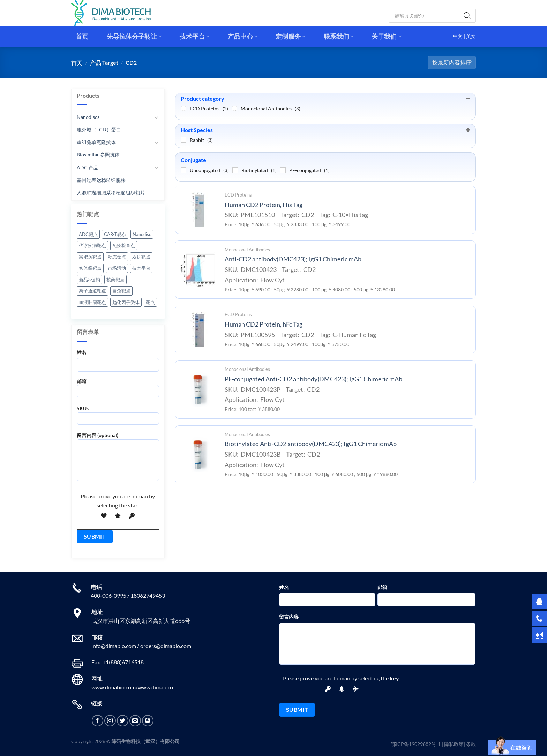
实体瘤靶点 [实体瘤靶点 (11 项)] (90, 268)
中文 (458, 36)
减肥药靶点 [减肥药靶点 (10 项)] (90, 257)
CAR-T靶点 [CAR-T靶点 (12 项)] (115, 234)
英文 (471, 36)
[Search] (467, 16)
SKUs (118, 417)
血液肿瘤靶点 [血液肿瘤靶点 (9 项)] (92, 302)
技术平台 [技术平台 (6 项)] (141, 268)
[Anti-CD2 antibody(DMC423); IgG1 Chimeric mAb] (198, 270)
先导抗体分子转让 (134, 36)
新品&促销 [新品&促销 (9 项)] (89, 280)
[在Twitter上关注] (123, 721)
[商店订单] (452, 63)
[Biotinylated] (235, 170)
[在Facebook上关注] (98, 721)
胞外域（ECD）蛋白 (99, 129)
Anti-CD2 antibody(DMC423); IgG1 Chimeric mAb (293, 259)
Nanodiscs (88, 117)
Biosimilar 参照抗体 (98, 155)
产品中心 (243, 36)
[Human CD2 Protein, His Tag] (198, 210)
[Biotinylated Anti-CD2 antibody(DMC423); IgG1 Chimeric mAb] (198, 455)
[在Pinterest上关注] (148, 721)
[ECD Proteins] (183, 108)
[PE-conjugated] (283, 170)
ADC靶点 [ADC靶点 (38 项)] (88, 234)
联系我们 (339, 36)
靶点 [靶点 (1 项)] (150, 302)
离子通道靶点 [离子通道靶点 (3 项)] (92, 291)
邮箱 (118, 390)
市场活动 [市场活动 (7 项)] (117, 268)
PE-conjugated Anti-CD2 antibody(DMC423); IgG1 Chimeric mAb (313, 379)
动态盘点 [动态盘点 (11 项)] (117, 257)
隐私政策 (454, 744)
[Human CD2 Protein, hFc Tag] (198, 329)
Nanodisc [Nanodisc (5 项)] (142, 234)
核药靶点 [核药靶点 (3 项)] (115, 280)
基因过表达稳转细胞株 (101, 180)
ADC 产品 (88, 167)
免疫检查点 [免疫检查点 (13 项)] (124, 245)
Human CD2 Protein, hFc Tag (264, 324)
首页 (82, 36)
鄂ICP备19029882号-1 (416, 744)
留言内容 (289, 617)
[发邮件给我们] (135, 721)
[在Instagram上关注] (110, 721)
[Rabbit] (183, 140)
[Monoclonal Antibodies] (234, 108)
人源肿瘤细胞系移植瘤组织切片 (111, 193)
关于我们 (386, 36)
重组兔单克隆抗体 (96, 142)
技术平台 (194, 36)
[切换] (156, 117)
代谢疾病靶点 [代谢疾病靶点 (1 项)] (92, 245)
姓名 (82, 352)
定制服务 (290, 36)
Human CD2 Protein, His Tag (264, 205)
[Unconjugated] (183, 170)
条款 (471, 744)
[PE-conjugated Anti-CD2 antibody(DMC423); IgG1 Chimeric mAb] (198, 389)
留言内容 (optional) (118, 459)
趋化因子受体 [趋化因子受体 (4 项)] (126, 302)
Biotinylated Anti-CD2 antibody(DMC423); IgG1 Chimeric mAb (311, 444)
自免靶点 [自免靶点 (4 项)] (121, 291)
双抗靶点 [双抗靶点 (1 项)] (141, 257)
